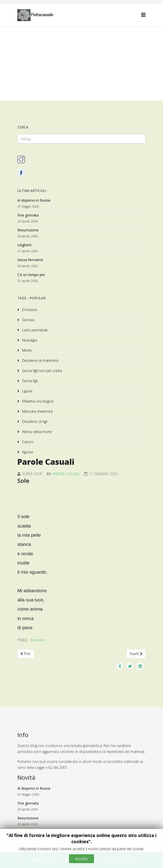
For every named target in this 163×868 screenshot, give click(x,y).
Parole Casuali (66, 474)
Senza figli (29, 381)
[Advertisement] (81, 63)
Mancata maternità (37, 411)
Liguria (27, 391)
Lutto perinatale (34, 330)
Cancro (27, 442)
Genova (28, 320)
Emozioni (29, 310)
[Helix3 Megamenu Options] (143, 15)
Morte (26, 350)
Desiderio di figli (34, 421)
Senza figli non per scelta (41, 371)
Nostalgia (29, 340)
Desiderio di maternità (40, 360)
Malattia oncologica (37, 401)
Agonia (27, 452)
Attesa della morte (37, 432)
